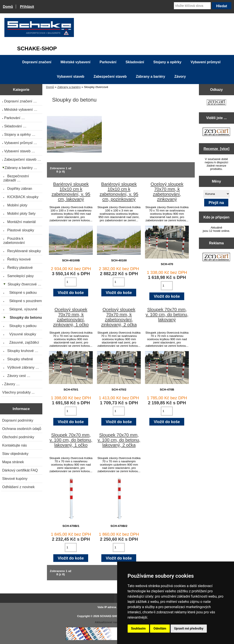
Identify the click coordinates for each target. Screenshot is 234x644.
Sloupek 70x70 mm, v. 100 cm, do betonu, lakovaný (167, 315)
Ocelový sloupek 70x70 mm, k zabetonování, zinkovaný (167, 192)
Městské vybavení (75, 62)
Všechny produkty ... (18, 392)
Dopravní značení (37, 62)
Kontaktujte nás (14, 445)
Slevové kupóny (15, 479)
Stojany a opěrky (167, 62)
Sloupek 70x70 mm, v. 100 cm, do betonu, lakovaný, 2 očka (119, 440)
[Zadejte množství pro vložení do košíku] (71, 282)
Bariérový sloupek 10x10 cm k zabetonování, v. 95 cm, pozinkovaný (119, 192)
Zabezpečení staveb (110, 77)
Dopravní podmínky (18, 420)
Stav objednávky (15, 454)
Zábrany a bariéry (69, 87)
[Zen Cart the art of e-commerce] (216, 103)
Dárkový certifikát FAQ (20, 470)
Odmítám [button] (160, 628)
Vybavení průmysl (205, 62)
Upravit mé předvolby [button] (189, 628)
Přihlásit (27, 7)
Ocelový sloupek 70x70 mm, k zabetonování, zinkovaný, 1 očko (71, 317)
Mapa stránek (13, 462)
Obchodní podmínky (18, 437)
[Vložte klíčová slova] (192, 6)
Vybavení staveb (71, 77)
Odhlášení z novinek (18, 487)
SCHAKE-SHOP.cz (112, 616)
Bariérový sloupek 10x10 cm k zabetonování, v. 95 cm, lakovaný (71, 192)
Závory (180, 77)
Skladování (135, 62)
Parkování (108, 62)
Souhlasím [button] (138, 628)
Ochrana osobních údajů (22, 429)
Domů (8, 7)
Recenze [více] (216, 149)
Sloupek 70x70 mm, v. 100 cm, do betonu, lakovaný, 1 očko (71, 440)
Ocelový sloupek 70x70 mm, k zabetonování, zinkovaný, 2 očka (119, 317)
